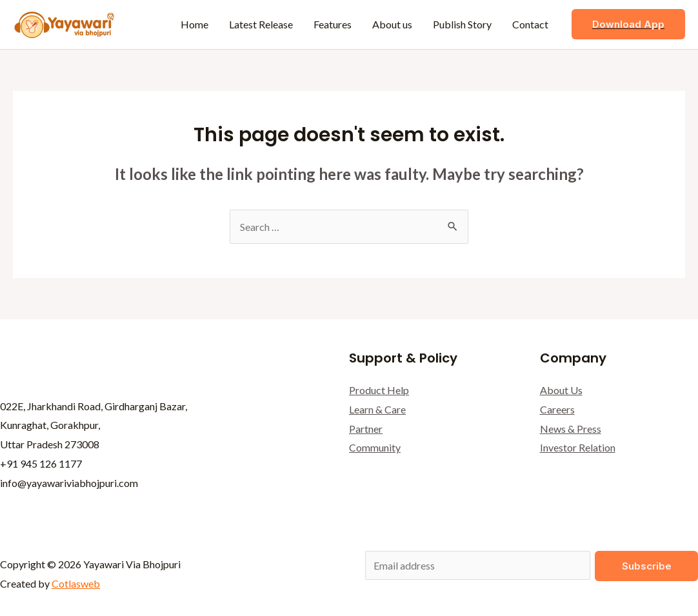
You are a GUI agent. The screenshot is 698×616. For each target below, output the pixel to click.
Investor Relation (578, 447)
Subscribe (647, 566)
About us (392, 24)
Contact (530, 24)
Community (375, 447)
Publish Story (462, 24)
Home (194, 24)
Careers (557, 409)
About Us (561, 390)
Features (333, 24)
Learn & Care (377, 409)
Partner (366, 429)
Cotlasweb (76, 583)
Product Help (379, 390)
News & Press (571, 429)
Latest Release (261, 24)
